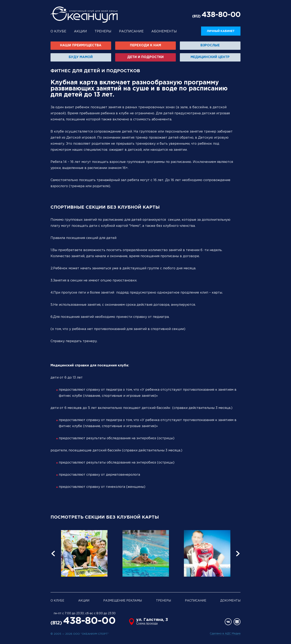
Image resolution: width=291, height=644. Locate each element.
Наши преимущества (81, 45)
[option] (84, 553)
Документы (230, 601)
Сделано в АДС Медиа (225, 634)
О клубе (58, 31)
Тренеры (103, 31)
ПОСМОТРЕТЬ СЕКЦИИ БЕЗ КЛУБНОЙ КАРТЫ (105, 517)
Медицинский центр (210, 57)
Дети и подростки (145, 57)
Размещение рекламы (123, 601)
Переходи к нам (145, 45)
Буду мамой (81, 57)
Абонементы (164, 31)
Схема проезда (147, 624)
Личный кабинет (221, 31)
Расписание (131, 31)
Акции (80, 31)
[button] (56, 553)
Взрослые (210, 45)
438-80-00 (221, 15)
